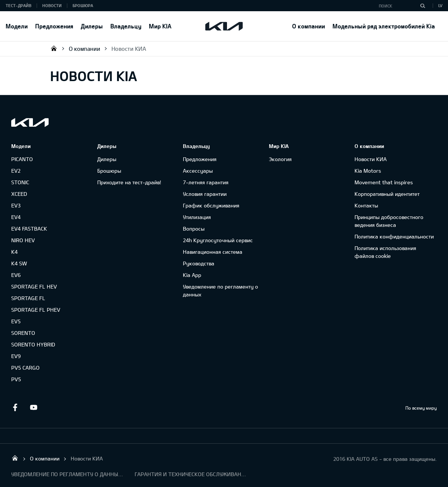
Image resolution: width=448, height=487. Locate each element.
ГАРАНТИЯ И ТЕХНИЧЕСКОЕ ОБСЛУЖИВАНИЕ (191, 474)
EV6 (16, 275)
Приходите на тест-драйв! (129, 182)
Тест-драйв (19, 5)
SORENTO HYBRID (33, 344)
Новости (52, 5)
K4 (14, 252)
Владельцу (126, 26)
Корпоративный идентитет (387, 194)
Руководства (199, 263)
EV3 (16, 205)
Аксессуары (198, 171)
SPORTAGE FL (28, 298)
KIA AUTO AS (54, 48)
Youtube (34, 407)
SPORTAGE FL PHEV (36, 310)
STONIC (20, 182)
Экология (280, 159)
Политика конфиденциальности (394, 236)
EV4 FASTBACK (29, 229)
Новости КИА (129, 49)
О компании (309, 26)
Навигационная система (213, 252)
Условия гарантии (205, 194)
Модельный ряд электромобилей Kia (384, 26)
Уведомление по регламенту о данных (220, 290)
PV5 (16, 379)
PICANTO (22, 159)
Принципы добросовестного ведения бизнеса (389, 221)
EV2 (16, 171)
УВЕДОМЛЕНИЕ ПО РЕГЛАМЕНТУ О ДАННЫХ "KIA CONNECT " (67, 474)
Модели (17, 26)
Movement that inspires (384, 182)
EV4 (16, 217)
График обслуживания (211, 205)
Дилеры (92, 26)
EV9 (16, 356)
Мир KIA (160, 26)
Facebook (15, 407)
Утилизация (197, 217)
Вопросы (194, 229)
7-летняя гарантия (206, 182)
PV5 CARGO (25, 368)
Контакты (366, 205)
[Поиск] (423, 6)
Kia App (192, 275)
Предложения (54, 26)
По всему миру (421, 408)
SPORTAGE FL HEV (34, 286)
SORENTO (23, 333)
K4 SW (19, 263)
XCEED (19, 194)
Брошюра (83, 5)
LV (440, 5)
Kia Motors (368, 171)
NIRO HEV (23, 240)
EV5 (16, 321)
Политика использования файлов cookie (385, 252)
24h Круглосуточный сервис (218, 240)
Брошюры (109, 171)
